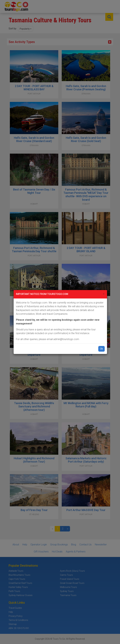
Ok (101, 349)
